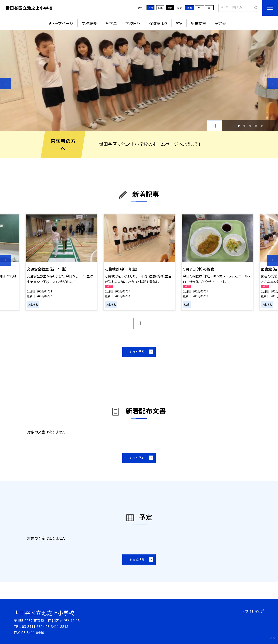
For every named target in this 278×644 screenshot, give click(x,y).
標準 (190, 8)
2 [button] (244, 126)
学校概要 (89, 23)
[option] (139, 81)
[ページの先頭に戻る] (272, 638)
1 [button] (239, 126)
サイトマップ (255, 611)
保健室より (158, 23)
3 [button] (250, 126)
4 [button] (256, 126)
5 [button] (262, 126)
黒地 (170, 8)
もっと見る (137, 352)
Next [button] (272, 84)
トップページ (63, 23)
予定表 (220, 23)
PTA (179, 23)
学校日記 (133, 23)
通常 (151, 8)
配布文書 (198, 23)
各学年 (111, 23)
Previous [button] (6, 84)
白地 (160, 8)
